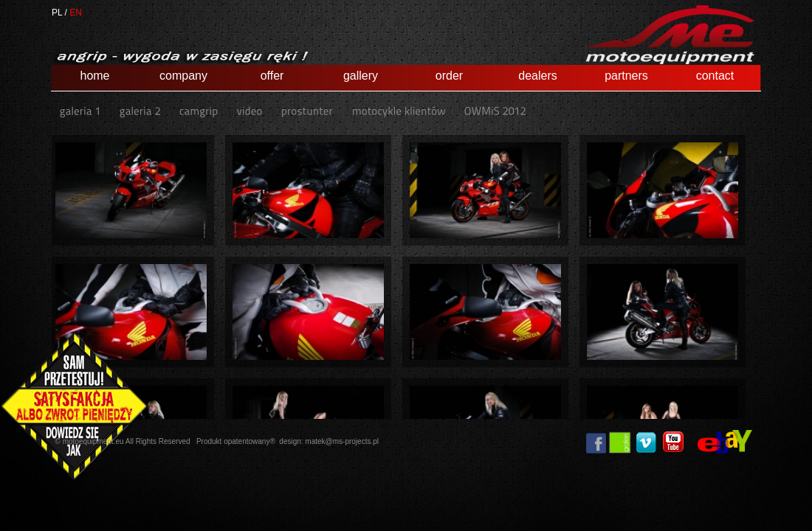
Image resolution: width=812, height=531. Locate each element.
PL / (59, 13)
